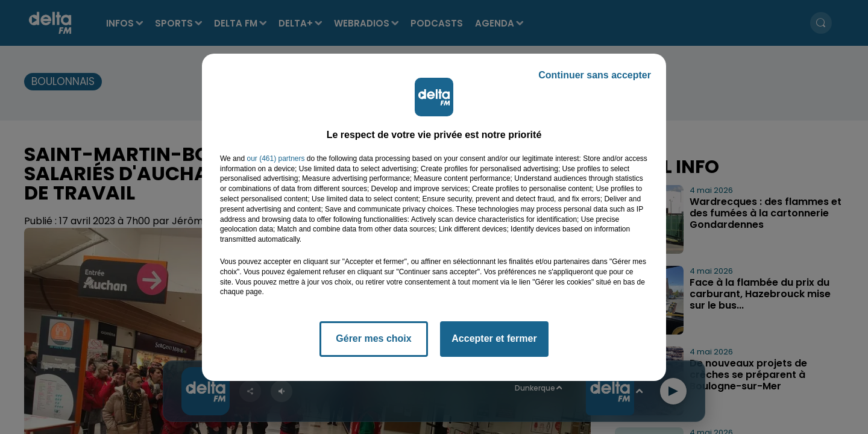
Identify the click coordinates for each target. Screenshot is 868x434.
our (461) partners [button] (275, 159)
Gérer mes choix (373, 338)
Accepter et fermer (494, 338)
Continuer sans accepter (595, 75)
